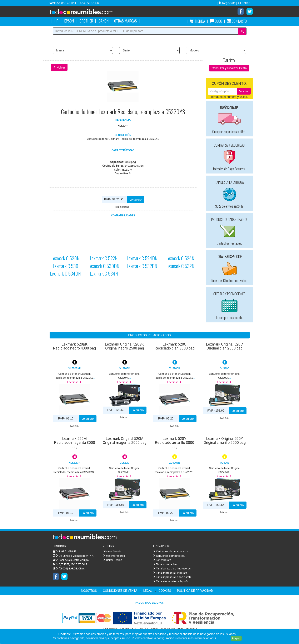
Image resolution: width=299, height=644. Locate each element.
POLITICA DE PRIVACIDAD (195, 591)
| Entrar (243, 3)
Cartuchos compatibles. (169, 556)
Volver (59, 67)
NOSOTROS (89, 591)
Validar (244, 91)
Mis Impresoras (114, 556)
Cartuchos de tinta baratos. (171, 551)
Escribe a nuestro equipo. (71, 560)
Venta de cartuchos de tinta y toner (88, 13)
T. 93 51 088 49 (68, 551)
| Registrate (227, 3)
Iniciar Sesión (112, 551)
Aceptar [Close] (236, 638)
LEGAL (148, 591)
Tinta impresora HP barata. (170, 573)
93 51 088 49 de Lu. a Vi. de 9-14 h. (76, 3)
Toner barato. (162, 560)
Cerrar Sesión (112, 560)
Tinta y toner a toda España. (171, 581)
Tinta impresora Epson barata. (172, 577)
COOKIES (165, 591)
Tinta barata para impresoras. (172, 568)
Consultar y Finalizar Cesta (229, 68)
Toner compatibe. (165, 564)
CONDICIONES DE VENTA (120, 591)
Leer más (74, 382)
